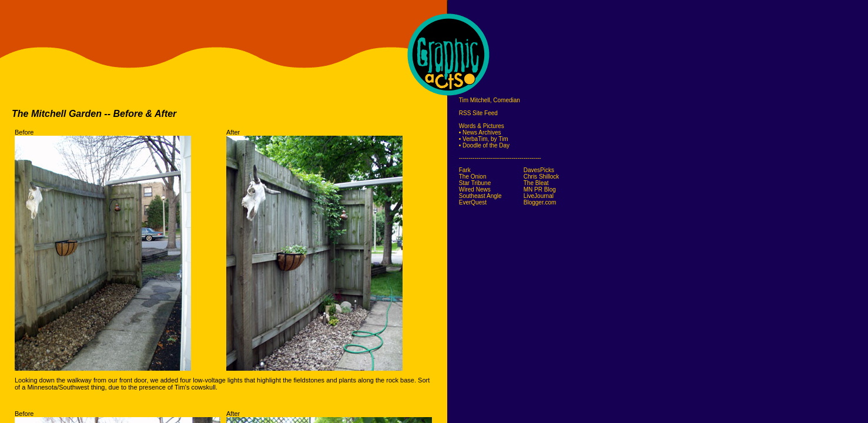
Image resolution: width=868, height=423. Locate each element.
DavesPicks (539, 170)
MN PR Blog (540, 189)
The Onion (473, 177)
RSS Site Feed (478, 113)
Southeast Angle (480, 196)
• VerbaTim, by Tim (484, 139)
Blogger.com (540, 202)
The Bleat (536, 183)
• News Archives (480, 132)
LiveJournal (539, 196)
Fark (465, 170)
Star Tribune (475, 183)
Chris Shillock (542, 177)
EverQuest (473, 202)
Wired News (475, 189)
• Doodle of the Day (484, 145)
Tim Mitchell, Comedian (490, 100)
